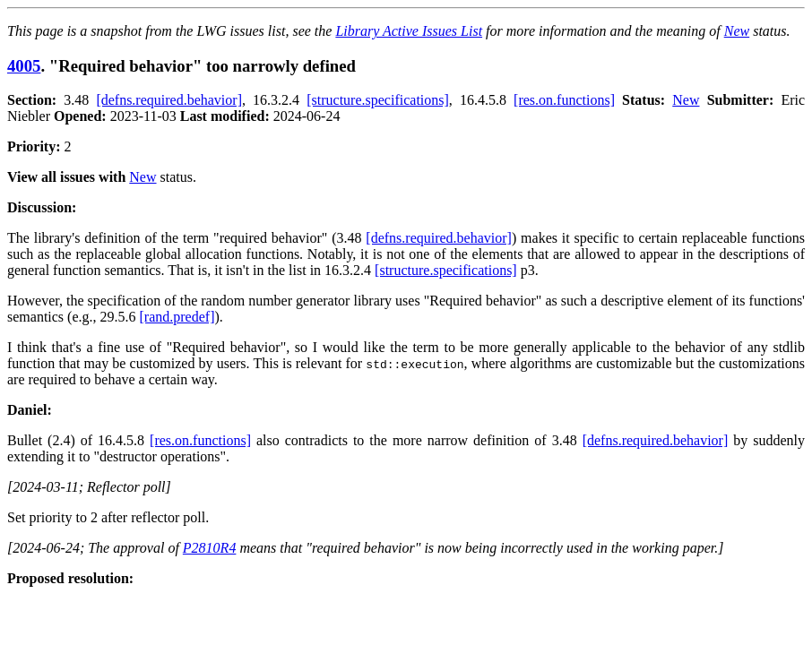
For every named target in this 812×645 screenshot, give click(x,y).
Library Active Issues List (409, 31)
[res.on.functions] (564, 100)
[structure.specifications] (378, 100)
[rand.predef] (177, 317)
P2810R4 (210, 548)
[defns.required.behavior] (169, 100)
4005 (24, 66)
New (737, 31)
